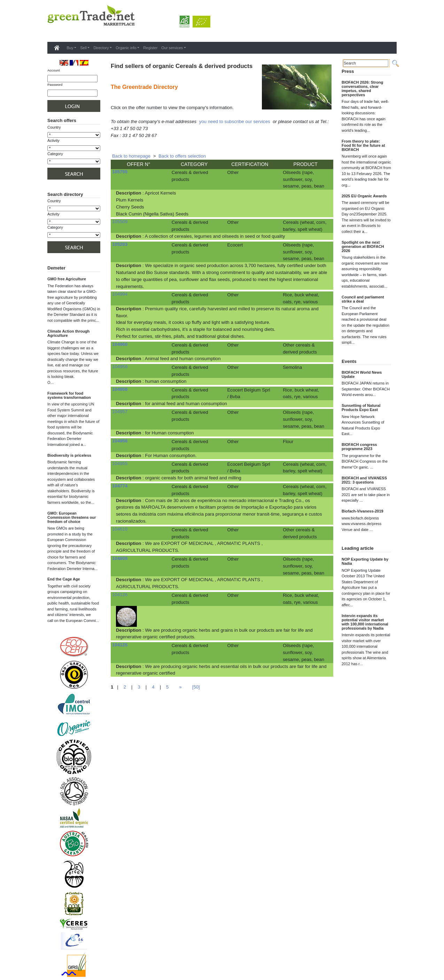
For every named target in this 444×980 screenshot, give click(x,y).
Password (55, 85)
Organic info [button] (126, 48)
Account (54, 70)
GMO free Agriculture (67, 279)
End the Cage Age (64, 579)
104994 (120, 294)
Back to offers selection (182, 156)
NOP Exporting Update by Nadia (365, 561)
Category (55, 154)
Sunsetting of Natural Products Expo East (361, 408)
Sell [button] (83, 48)
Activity (53, 140)
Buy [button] (70, 48)
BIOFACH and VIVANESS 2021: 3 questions (364, 480)
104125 (120, 645)
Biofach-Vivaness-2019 (363, 511)
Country (54, 127)
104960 (120, 344)
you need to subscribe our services (235, 121)
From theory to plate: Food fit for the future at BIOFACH (363, 145)
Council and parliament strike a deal (363, 299)
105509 (120, 222)
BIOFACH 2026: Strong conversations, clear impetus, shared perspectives (362, 89)
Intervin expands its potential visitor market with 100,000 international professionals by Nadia (365, 622)
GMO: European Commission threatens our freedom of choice (72, 517)
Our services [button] (172, 48)
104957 (120, 412)
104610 (120, 529)
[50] (196, 687)
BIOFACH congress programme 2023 (359, 447)
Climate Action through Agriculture (68, 333)
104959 (120, 367)
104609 (120, 558)
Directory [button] (101, 48)
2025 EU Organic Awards (364, 196)
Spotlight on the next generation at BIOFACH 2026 (363, 246)
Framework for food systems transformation (69, 395)
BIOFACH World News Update (362, 374)
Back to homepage (131, 156)
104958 (120, 389)
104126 (120, 595)
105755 (120, 172)
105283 (120, 244)
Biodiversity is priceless (69, 455)
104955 (120, 464)
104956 (120, 441)
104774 (120, 486)
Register (150, 48)
